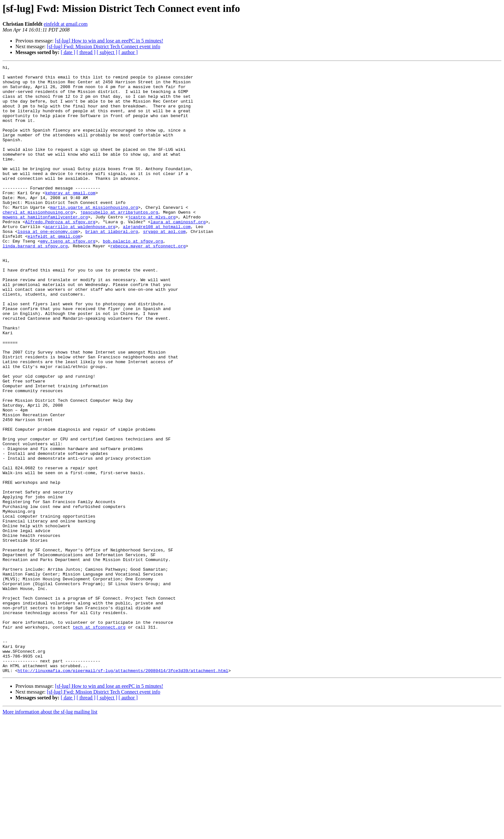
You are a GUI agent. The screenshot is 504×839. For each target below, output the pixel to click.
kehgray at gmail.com (70, 219)
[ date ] (68, 52)
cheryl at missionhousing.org (38, 242)
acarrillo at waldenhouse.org (80, 259)
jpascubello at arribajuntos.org (119, 242)
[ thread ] (86, 52)
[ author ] (128, 52)
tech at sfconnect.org (99, 740)
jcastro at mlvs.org (152, 248)
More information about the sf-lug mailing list (50, 833)
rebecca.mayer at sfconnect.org (148, 282)
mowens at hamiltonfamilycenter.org (45, 248)
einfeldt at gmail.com (66, 24)
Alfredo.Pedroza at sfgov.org (60, 254)
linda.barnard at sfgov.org (35, 282)
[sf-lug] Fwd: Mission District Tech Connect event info (104, 46)
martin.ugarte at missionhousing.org (94, 236)
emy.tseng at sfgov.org (68, 277)
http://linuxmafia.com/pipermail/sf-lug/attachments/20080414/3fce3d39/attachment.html (123, 792)
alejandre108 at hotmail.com (157, 259)
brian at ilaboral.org (112, 265)
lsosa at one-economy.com (48, 265)
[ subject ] (107, 52)
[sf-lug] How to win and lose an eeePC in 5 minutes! (109, 41)
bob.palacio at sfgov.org (133, 277)
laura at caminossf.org (178, 254)
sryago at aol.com (164, 265)
